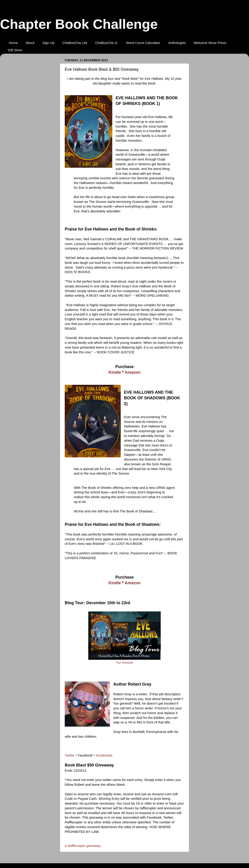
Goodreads (104, 755)
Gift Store (15, 50)
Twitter (70, 755)
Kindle (115, 372)
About (30, 43)
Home (13, 43)
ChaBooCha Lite (75, 43)
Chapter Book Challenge (79, 24)
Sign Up (48, 43)
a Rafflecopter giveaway (83, 846)
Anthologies (177, 43)
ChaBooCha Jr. (107, 43)
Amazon (133, 372)
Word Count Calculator (143, 43)
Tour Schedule (124, 663)
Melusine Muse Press (210, 43)
